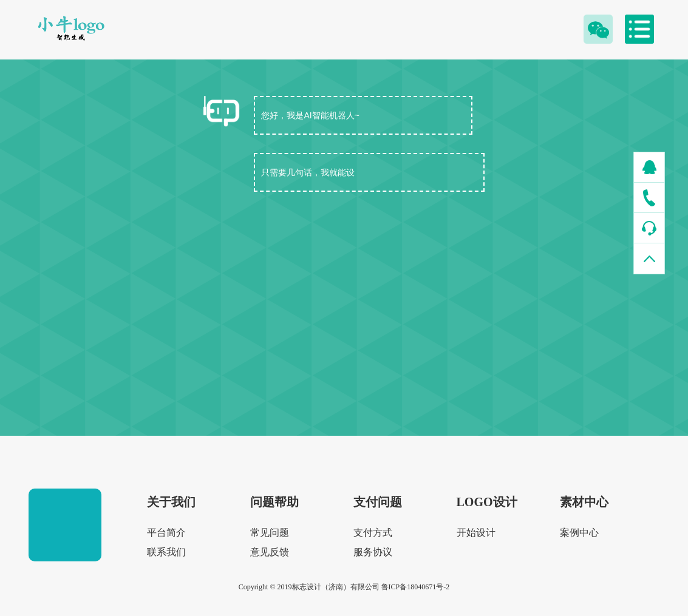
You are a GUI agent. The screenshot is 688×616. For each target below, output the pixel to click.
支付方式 (373, 533)
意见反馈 (270, 552)
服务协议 (373, 552)
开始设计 (476, 533)
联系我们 (166, 552)
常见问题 (270, 533)
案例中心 (579, 533)
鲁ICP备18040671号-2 (416, 587)
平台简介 (166, 533)
